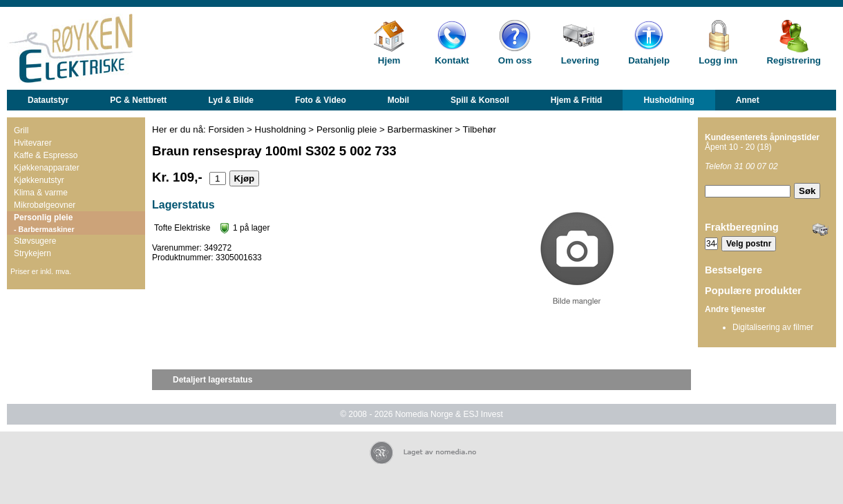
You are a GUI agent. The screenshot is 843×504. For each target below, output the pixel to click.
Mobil (398, 100)
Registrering (794, 60)
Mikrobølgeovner (45, 205)
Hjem (389, 60)
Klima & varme (41, 193)
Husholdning (669, 100)
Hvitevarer (33, 143)
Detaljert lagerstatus (212, 380)
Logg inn (718, 60)
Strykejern (32, 253)
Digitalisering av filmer (773, 327)
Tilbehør (480, 129)
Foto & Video (321, 100)
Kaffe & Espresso (46, 155)
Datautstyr (48, 100)
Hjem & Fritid (577, 100)
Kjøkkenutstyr (39, 180)
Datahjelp (649, 60)
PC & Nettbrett (138, 100)
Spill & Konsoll (480, 100)
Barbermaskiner (420, 129)
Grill (21, 130)
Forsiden (227, 129)
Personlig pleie (43, 217)
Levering (580, 60)
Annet (748, 100)
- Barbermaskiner (44, 229)
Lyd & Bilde (231, 100)
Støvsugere (35, 241)
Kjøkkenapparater (47, 168)
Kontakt (452, 60)
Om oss (515, 60)
